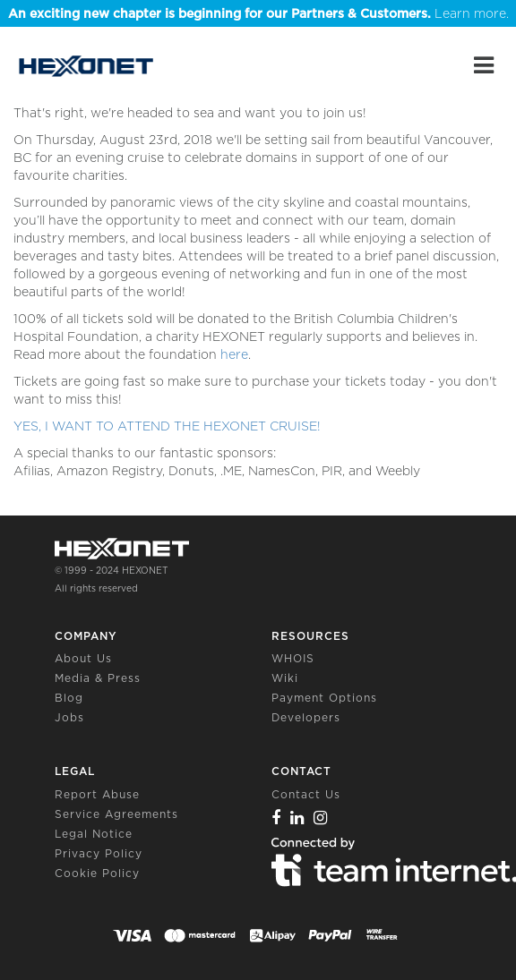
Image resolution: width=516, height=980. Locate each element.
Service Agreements (116, 814)
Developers (306, 717)
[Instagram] (321, 818)
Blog (69, 698)
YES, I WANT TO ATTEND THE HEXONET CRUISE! (167, 426)
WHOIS (293, 658)
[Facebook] (276, 818)
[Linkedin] (297, 818)
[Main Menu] (484, 65)
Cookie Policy (97, 873)
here (234, 354)
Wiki (285, 678)
